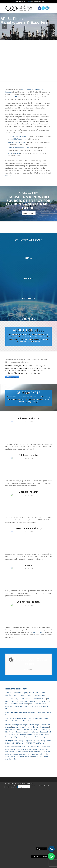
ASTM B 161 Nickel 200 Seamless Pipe (37, 827)
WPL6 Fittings (41, 821)
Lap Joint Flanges (18, 807)
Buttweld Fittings (18, 821)
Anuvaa (30, 864)
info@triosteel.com (38, 2)
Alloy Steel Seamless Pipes (17, 142)
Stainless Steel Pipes (13, 799)
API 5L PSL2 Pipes (34, 773)
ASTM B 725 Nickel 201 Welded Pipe (28, 832)
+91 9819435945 (21, 2)
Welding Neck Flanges (20, 805)
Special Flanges (24, 810)
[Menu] (29, 8)
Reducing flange (40, 817)
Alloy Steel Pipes (12, 793)
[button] (51, 856)
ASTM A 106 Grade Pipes (19, 784)
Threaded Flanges (32, 807)
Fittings (10, 153)
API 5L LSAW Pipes (24, 775)
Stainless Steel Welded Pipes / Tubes (35, 799)
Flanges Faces (35, 810)
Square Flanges (21, 812)
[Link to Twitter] (43, 8)
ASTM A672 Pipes (40, 779)
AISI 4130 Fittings (17, 823)
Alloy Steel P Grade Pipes (28, 793)
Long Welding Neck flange (29, 815)
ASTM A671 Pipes (26, 779)
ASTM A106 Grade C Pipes (24, 787)
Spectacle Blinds (11, 810)
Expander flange (13, 815)
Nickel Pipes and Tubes (14, 827)
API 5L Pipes (17, 139)
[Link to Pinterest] (50, 8)
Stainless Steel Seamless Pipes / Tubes (19, 801)
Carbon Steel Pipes (13, 779)
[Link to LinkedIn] (47, 8)
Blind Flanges (44, 807)
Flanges (17, 153)
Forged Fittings (30, 821)
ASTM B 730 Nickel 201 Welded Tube (36, 834)
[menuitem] (23, 8)
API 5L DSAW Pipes (38, 775)
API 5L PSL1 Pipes (21, 773)
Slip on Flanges (34, 805)
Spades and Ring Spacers (25, 817)
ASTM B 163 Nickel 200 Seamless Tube (19, 837)
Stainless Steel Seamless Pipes (19, 148)
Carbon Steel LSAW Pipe (19, 782)
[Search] (23, 8)
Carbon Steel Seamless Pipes (18, 137)
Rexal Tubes (37, 713)
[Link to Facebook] (40, 8)
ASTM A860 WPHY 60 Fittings (34, 823)
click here (9, 175)
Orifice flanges (34, 812)
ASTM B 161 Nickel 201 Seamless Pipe (18, 830)
